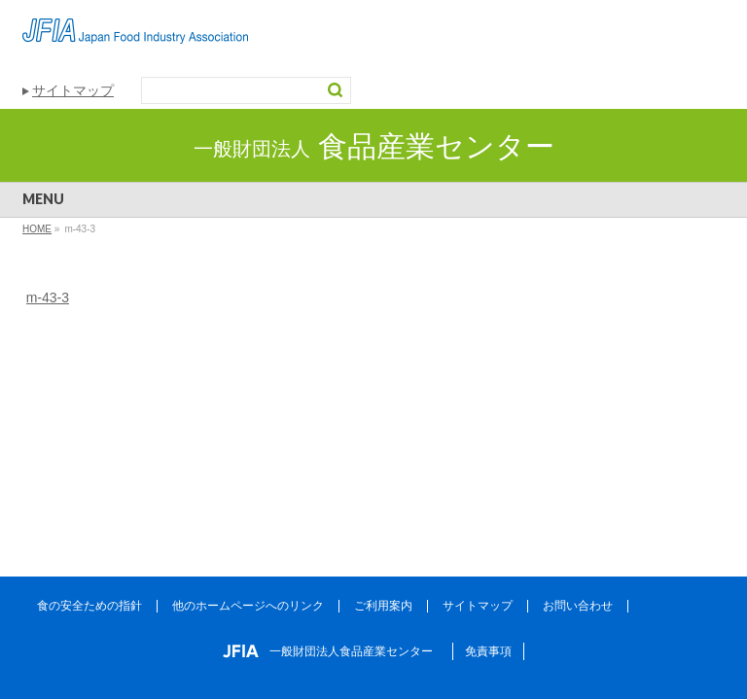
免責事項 (488, 651)
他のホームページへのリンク (248, 606)
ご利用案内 (383, 606)
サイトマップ (73, 90)
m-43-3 (48, 297)
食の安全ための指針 (89, 606)
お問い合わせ (578, 606)
